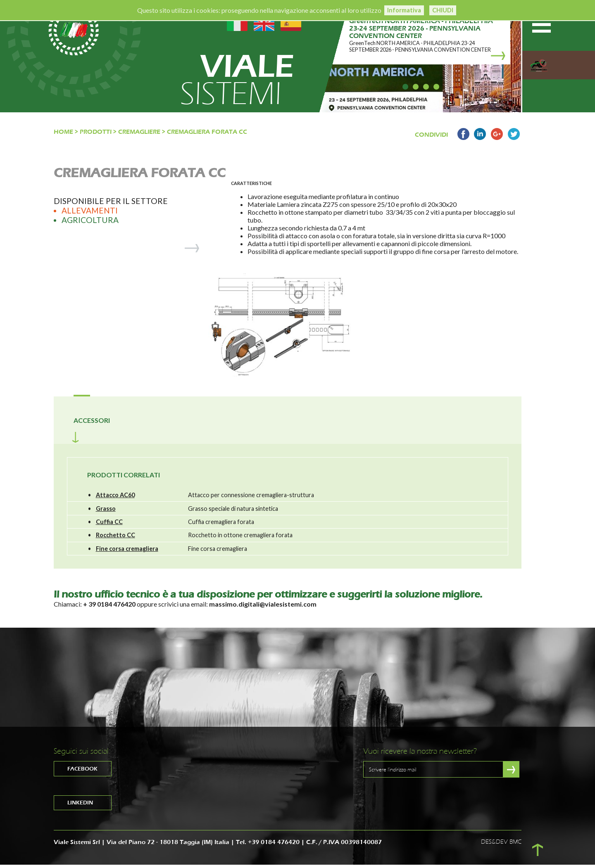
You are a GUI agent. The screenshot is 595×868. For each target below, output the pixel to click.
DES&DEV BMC (501, 845)
